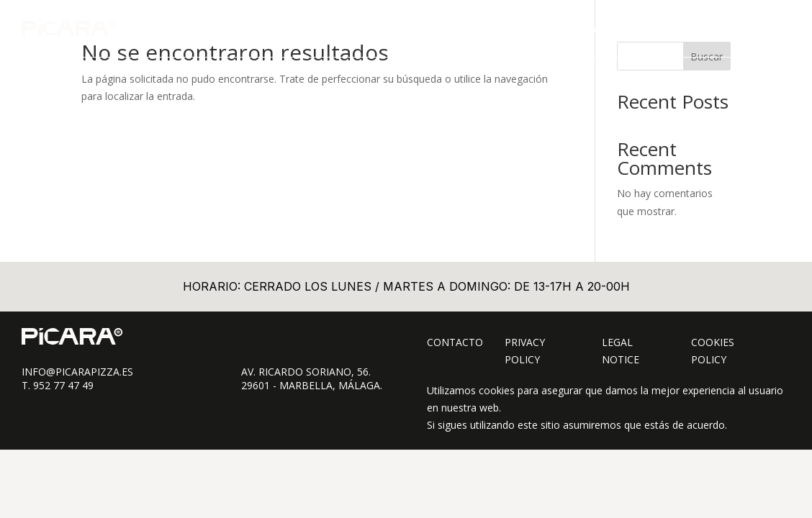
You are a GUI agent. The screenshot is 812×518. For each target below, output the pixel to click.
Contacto (455, 342)
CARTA (521, 28)
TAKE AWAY (582, 28)
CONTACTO (742, 28)
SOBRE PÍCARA (662, 28)
